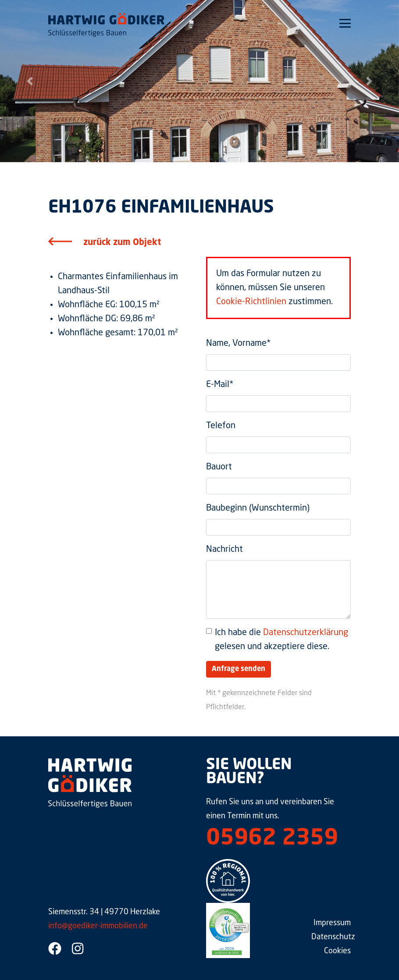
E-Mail (220, 385)
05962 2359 (272, 839)
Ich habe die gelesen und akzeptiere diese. (281, 640)
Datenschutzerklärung (306, 633)
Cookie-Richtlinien (251, 302)
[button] (30, 81)
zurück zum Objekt (122, 243)
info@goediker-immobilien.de (98, 926)
